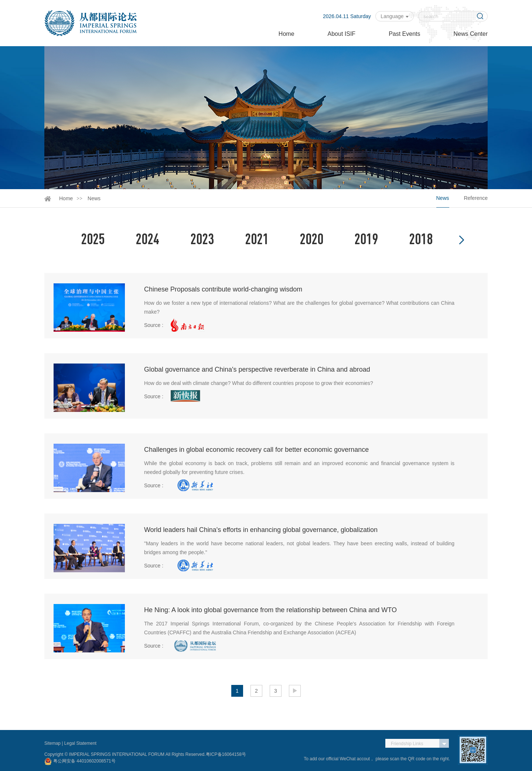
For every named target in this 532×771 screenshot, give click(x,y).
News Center (471, 34)
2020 (311, 238)
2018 (421, 238)
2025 (93, 238)
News (94, 198)
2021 (257, 238)
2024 (147, 238)
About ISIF (342, 34)
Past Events (404, 34)
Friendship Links (407, 744)
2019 (366, 238)
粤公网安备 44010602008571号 (80, 761)
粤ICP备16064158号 (226, 754)
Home (287, 34)
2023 (202, 238)
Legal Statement (80, 743)
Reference (476, 198)
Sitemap (53, 743)
